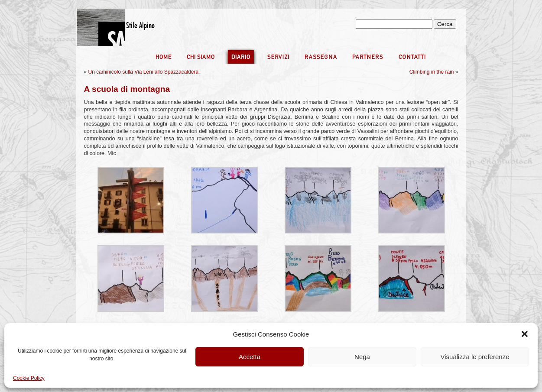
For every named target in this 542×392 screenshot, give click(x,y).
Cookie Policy (29, 378)
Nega (362, 357)
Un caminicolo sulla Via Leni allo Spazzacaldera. (144, 72)
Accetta (250, 357)
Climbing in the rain (432, 72)
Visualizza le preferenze (475, 357)
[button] (525, 334)
